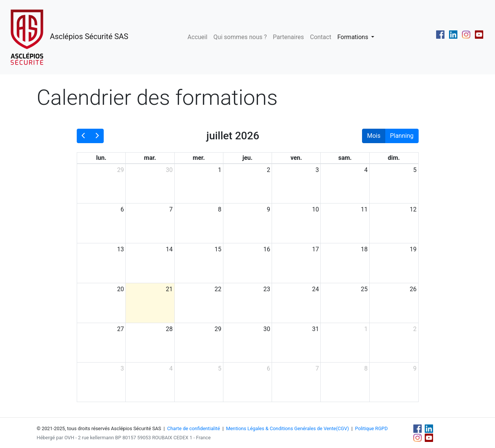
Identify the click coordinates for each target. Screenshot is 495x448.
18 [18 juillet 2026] (364, 249)
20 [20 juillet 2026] (120, 289)
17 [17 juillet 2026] (315, 249)
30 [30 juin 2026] (169, 170)
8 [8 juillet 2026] (220, 209)
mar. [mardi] (150, 158)
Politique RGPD (371, 428)
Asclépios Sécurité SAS (67, 37)
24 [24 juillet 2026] (315, 289)
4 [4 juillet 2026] (366, 170)
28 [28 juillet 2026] (169, 329)
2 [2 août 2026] (415, 329)
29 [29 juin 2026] (120, 170)
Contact (321, 37)
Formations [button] (353, 37)
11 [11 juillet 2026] (364, 209)
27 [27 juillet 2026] (120, 329)
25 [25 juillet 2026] (364, 289)
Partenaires (288, 37)
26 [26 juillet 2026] (413, 289)
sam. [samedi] (345, 158)
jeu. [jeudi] (247, 158)
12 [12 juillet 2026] (413, 209)
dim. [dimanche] (394, 158)
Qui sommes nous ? (240, 37)
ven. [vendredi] (296, 158)
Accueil (198, 37)
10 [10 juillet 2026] (315, 209)
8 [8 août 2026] (366, 368)
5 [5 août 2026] (220, 368)
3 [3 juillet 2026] (317, 170)
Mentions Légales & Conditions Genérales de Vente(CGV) (288, 428)
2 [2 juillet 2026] (268, 170)
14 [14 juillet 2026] (169, 249)
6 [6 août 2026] (268, 368)
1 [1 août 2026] (366, 329)
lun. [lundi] (101, 158)
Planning (402, 136)
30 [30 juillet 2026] (267, 329)
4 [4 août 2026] (171, 368)
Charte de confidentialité (194, 428)
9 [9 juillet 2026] (268, 209)
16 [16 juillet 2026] (267, 249)
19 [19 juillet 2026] (413, 249)
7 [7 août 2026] (317, 368)
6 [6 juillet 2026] (122, 209)
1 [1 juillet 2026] (220, 170)
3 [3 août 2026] (122, 368)
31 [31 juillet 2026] (315, 329)
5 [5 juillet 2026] (415, 170)
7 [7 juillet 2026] (171, 209)
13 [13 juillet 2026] (120, 249)
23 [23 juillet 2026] (267, 289)
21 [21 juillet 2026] (169, 289)
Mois (374, 136)
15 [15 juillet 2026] (218, 249)
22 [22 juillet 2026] (218, 289)
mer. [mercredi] (199, 158)
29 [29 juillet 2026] (218, 329)
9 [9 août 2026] (415, 368)
